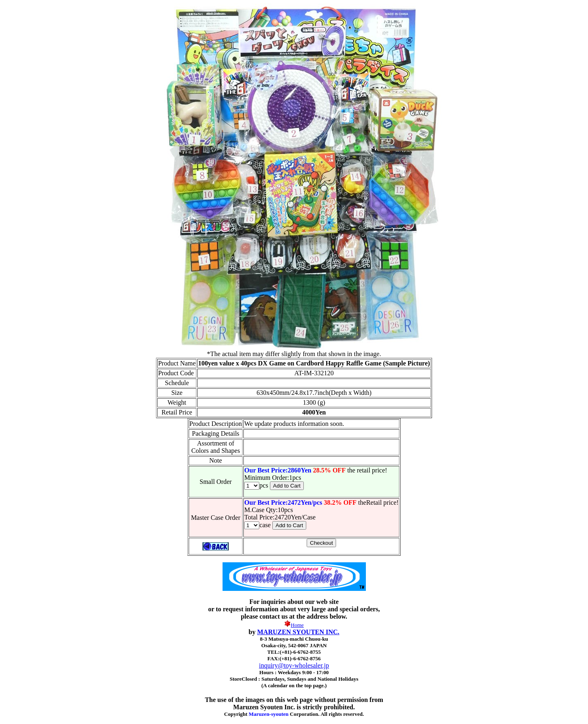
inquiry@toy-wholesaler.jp (294, 665)
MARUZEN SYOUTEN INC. (298, 632)
